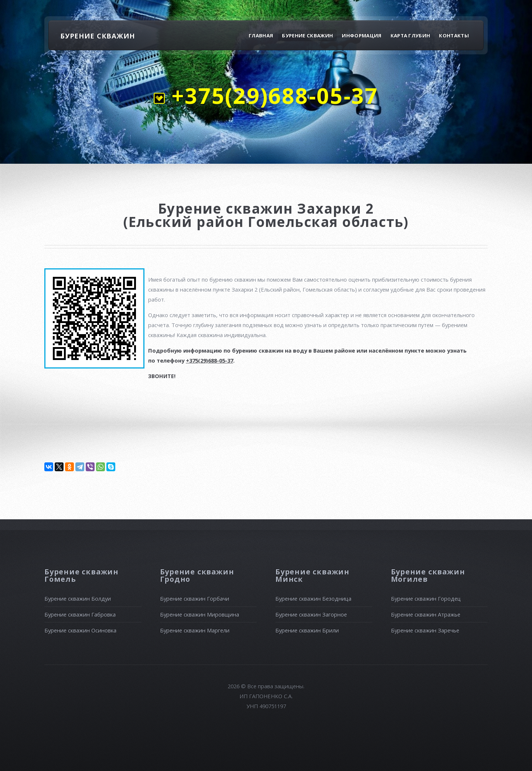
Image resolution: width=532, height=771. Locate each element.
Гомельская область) (328, 222)
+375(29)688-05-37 (271, 95)
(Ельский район (186, 222)
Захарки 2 (335, 208)
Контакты (454, 35)
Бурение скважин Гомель (81, 575)
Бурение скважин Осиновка (80, 630)
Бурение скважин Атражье (426, 614)
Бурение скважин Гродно (197, 575)
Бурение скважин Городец (426, 598)
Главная (261, 35)
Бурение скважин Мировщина (199, 614)
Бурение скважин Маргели (195, 630)
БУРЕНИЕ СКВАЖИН (98, 36)
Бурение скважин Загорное (311, 614)
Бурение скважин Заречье (425, 630)
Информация (362, 35)
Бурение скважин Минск (312, 575)
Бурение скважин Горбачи (195, 598)
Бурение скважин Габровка (80, 614)
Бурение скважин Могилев (428, 575)
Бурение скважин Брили (307, 630)
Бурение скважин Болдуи (78, 598)
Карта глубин (410, 35)
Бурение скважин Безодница (313, 598)
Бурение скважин (307, 35)
